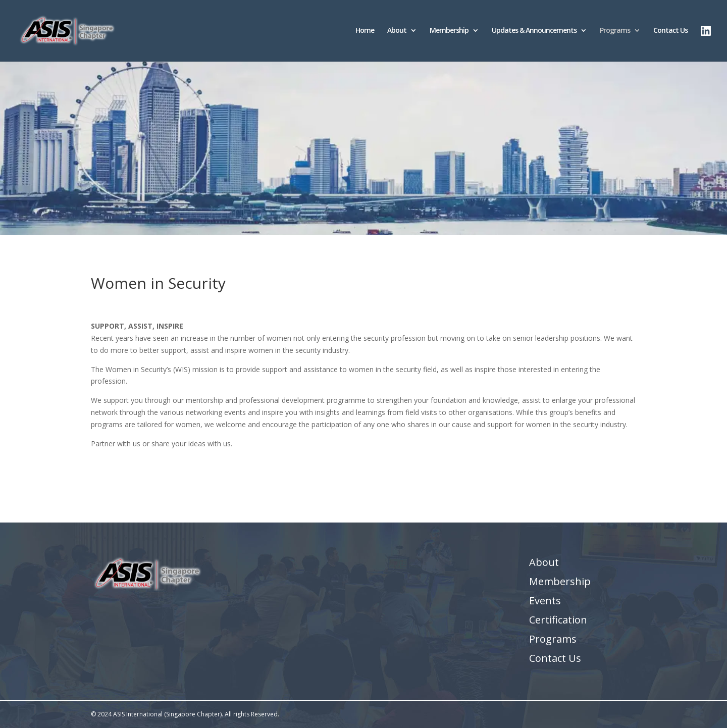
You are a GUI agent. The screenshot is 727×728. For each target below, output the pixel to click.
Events (545, 601)
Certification (558, 620)
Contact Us (670, 31)
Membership (449, 31)
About (397, 31)
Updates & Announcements (534, 31)
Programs (615, 31)
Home (365, 31)
